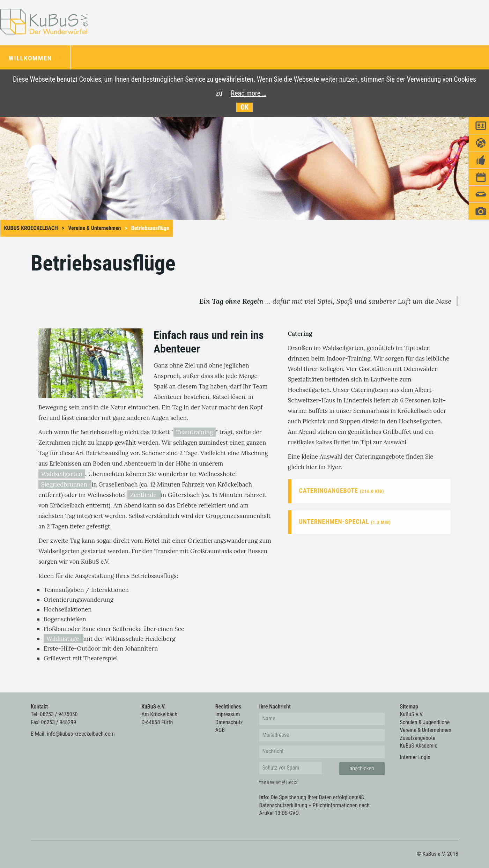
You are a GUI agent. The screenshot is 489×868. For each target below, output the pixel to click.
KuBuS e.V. (412, 714)
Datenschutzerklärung (283, 805)
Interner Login (415, 757)
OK (245, 107)
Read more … (249, 93)
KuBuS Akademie (419, 746)
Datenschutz (229, 722)
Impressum (228, 714)
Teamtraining (195, 432)
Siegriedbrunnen (65, 484)
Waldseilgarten (62, 474)
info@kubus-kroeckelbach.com (81, 734)
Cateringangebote (342, 491)
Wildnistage (64, 639)
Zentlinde (144, 495)
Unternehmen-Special (345, 522)
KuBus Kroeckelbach (31, 228)
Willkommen (31, 58)
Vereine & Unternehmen (94, 228)
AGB (220, 730)
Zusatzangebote (418, 738)
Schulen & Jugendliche (425, 722)
